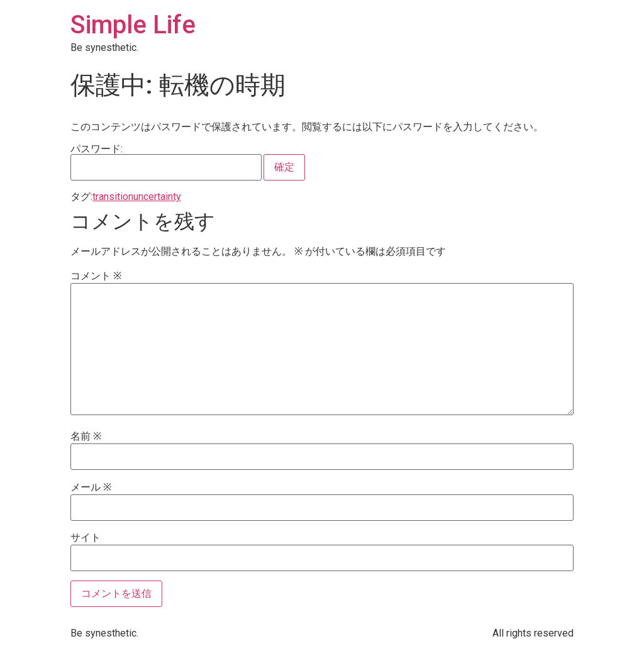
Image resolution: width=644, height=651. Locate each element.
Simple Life (133, 25)
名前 (86, 437)
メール (91, 487)
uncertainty (157, 197)
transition (113, 197)
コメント (96, 276)
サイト (86, 538)
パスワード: (166, 162)
